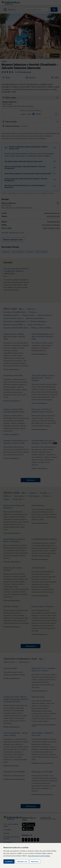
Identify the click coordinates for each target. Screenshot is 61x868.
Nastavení (35, 861)
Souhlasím (9, 861)
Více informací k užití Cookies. (39, 856)
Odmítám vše (22, 861)
